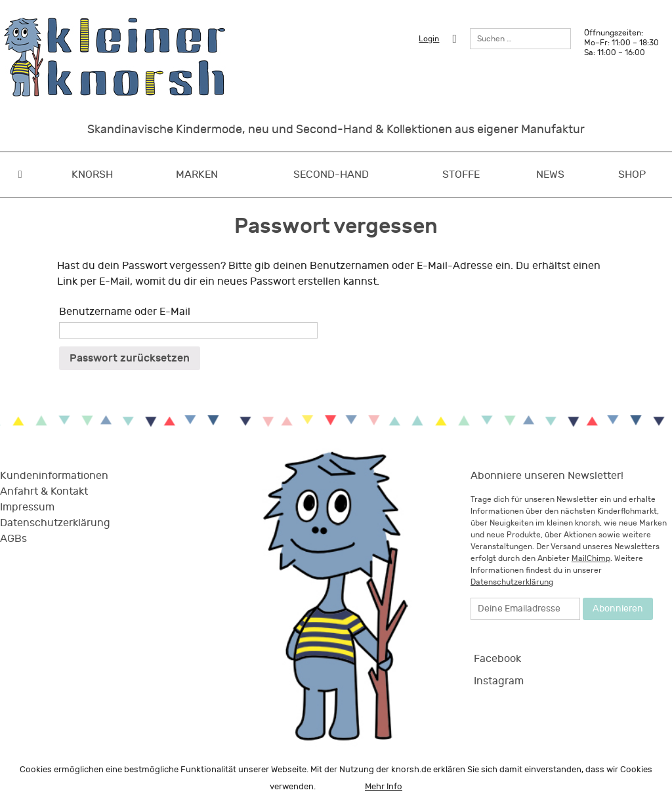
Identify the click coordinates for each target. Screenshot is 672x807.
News (550, 175)
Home (20, 175)
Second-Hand (331, 175)
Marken (197, 175)
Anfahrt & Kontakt (44, 491)
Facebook (497, 659)
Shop (632, 175)
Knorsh (92, 175)
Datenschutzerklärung (55, 523)
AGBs (13, 539)
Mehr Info (384, 787)
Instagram (499, 681)
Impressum (27, 507)
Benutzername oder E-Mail (125, 312)
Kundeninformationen (54, 476)
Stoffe (461, 175)
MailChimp (591, 558)
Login (429, 39)
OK (340, 787)
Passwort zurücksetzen (130, 358)
